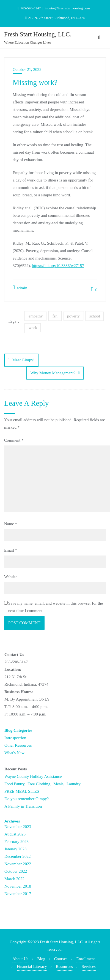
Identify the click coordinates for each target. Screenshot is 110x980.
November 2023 (18, 827)
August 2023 (15, 834)
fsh (55, 316)
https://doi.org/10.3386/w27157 (58, 266)
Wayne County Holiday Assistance (33, 776)
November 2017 (18, 894)
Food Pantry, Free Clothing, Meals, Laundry (42, 784)
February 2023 (16, 842)
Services (89, 966)
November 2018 (18, 886)
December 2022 (17, 856)
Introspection (15, 738)
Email (11, 550)
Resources (64, 966)
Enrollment (86, 959)
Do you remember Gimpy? (27, 799)
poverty (73, 316)
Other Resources (18, 745)
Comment (14, 440)
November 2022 (18, 864)
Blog (41, 959)
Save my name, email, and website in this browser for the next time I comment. (56, 607)
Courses (61, 959)
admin (20, 288)
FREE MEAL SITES (22, 791)
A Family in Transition (23, 806)
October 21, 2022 (27, 70)
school (95, 316)
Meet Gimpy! (23, 360)
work (33, 328)
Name (11, 524)
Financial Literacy (32, 966)
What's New (14, 753)
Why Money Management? (53, 373)
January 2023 (15, 849)
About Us (20, 959)
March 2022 (14, 879)
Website (11, 577)
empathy (36, 316)
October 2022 (16, 871)
